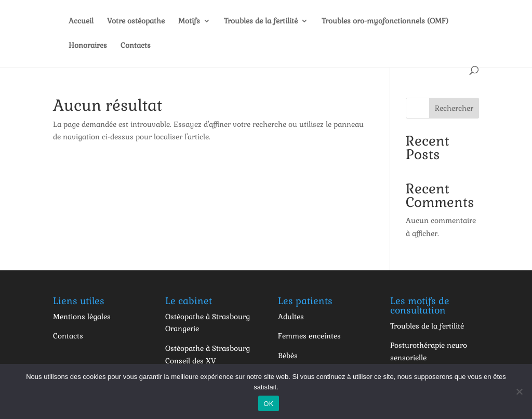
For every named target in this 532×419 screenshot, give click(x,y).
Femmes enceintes (309, 336)
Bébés (288, 356)
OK (268, 404)
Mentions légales (82, 317)
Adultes (291, 317)
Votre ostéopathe (136, 21)
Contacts (136, 46)
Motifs (189, 21)
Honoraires (88, 46)
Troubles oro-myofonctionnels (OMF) (385, 21)
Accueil (81, 21)
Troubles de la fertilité (261, 21)
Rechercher (454, 108)
